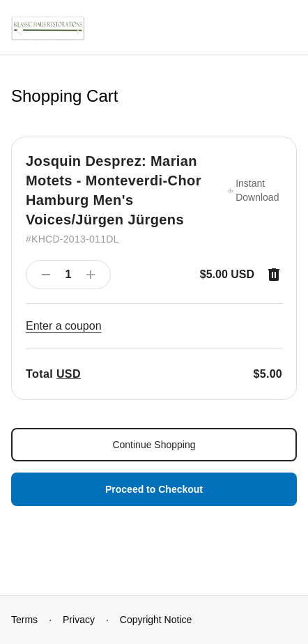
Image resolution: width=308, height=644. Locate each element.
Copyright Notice (156, 620)
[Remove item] (274, 275)
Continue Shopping (154, 445)
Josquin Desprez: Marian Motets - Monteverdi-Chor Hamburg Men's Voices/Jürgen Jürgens (114, 190)
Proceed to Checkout (154, 489)
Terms (24, 620)
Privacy (79, 620)
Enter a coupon (64, 326)
